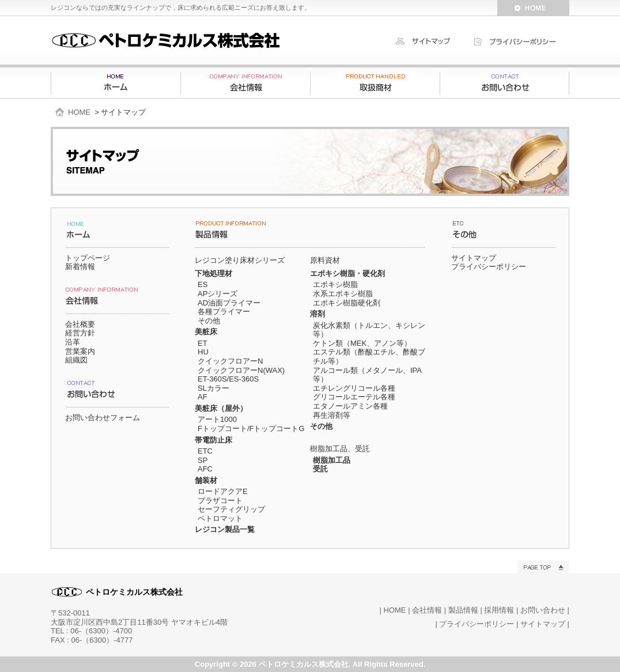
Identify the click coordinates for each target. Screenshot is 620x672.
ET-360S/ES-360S (228, 379)
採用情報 (499, 610)
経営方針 (80, 333)
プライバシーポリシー (489, 267)
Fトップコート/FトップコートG (251, 429)
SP (203, 460)
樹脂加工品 (332, 460)
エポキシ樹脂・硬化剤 (347, 273)
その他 (209, 321)
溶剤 (317, 314)
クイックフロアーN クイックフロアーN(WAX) (241, 366)
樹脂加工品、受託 (340, 449)
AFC (205, 469)
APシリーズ (218, 294)
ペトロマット (220, 518)
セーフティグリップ (231, 509)
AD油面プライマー (229, 303)
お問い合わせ (505, 83)
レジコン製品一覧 (225, 529)
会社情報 (245, 83)
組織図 (76, 360)
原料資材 (325, 260)
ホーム (116, 83)
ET (203, 343)
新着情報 (80, 267)
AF (203, 397)
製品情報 (375, 83)
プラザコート (220, 501)
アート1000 (217, 419)
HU (203, 352)
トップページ (88, 258)
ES (203, 284)
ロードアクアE (223, 491)
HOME (79, 112)
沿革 (73, 342)
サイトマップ (474, 258)
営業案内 (80, 351)
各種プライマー (224, 312)
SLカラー (213, 388)
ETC (205, 451)
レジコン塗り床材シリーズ (240, 260)
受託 (320, 469)
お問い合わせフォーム (103, 418)
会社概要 (80, 324)
